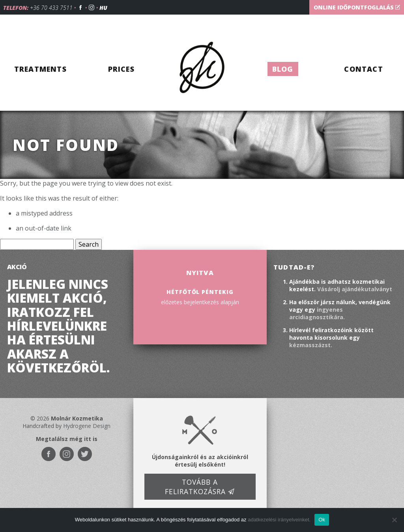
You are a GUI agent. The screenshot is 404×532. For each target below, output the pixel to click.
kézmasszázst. (311, 345)
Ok (322, 520)
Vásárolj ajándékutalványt (355, 289)
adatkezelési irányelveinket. (279, 520)
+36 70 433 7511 (51, 8)
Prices (121, 69)
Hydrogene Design (87, 426)
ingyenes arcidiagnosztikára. (317, 313)
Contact (363, 69)
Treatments (40, 69)
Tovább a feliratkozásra (200, 487)
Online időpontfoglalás (357, 7)
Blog (283, 69)
